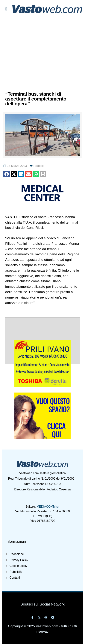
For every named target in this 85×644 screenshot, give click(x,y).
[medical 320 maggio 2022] (42, 201)
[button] (7, 174)
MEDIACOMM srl (48, 507)
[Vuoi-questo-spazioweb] (42, 438)
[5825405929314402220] (42, 386)
